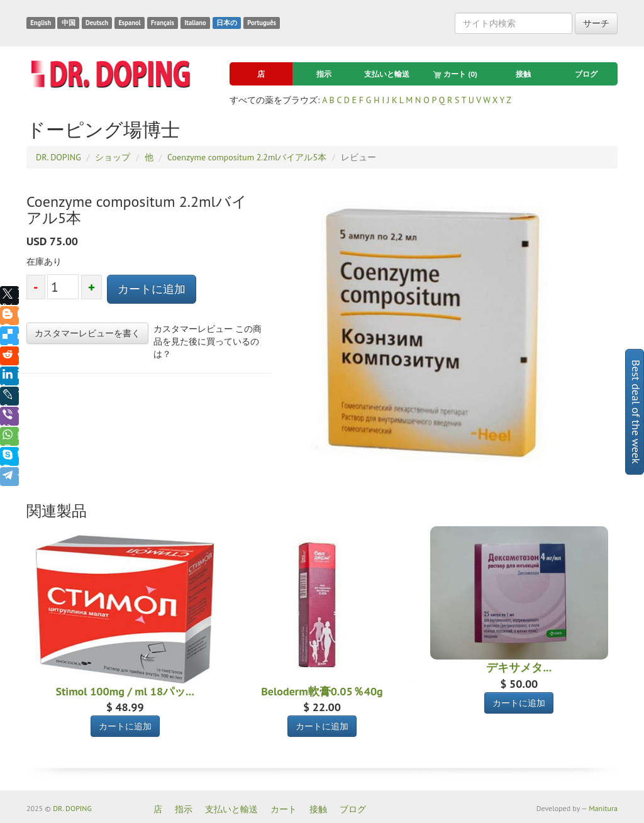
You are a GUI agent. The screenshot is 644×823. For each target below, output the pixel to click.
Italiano (195, 23)
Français (163, 23)
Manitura (603, 808)
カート (455, 74)
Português (262, 23)
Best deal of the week (636, 412)
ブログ (586, 74)
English (41, 23)
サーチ (596, 23)
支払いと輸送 (387, 74)
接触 (523, 74)
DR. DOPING (72, 808)
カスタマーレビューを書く (87, 333)
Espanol (129, 23)
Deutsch (97, 23)
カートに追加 (152, 289)
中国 (69, 23)
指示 (324, 74)
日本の (227, 23)
